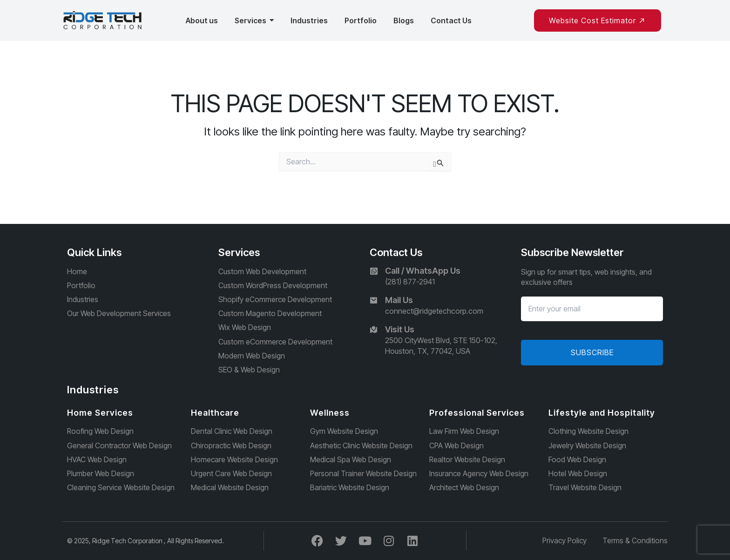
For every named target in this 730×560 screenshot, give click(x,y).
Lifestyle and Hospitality (602, 413)
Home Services (100, 413)
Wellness (330, 413)
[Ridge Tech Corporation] (103, 20)
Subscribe (592, 351)
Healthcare (215, 413)
